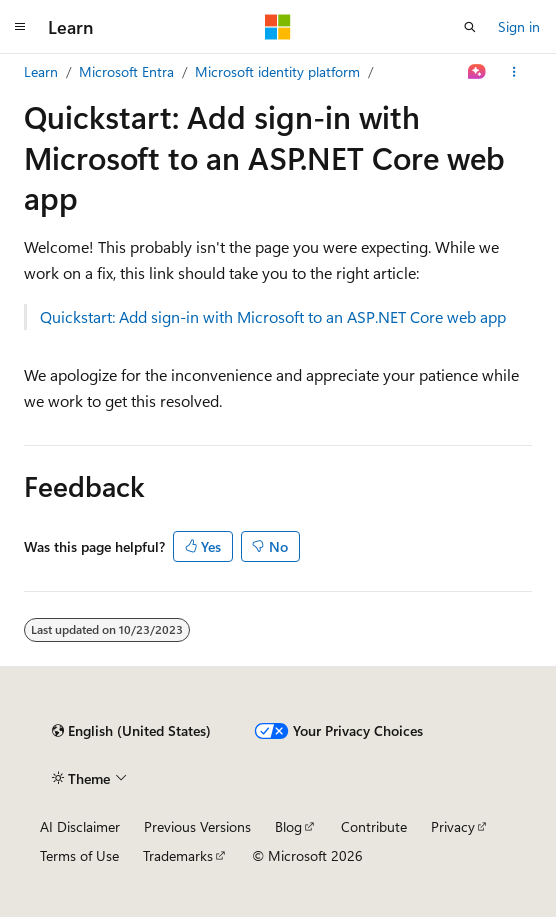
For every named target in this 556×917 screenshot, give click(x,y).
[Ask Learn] (477, 72)
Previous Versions (197, 826)
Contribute (374, 826)
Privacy (453, 826)
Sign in (519, 26)
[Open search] (470, 27)
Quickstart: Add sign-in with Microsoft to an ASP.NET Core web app (273, 316)
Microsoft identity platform (277, 71)
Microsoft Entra (126, 71)
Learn (41, 71)
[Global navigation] (20, 27)
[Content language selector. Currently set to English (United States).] (131, 731)
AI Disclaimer (80, 826)
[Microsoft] (278, 27)
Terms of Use (79, 855)
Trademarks (178, 855)
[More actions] (514, 72)
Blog (288, 826)
